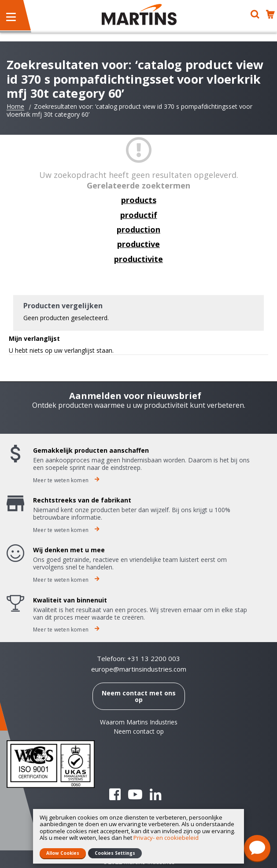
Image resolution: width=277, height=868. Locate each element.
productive (138, 244)
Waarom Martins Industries (139, 722)
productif (139, 215)
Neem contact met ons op (139, 696)
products (139, 200)
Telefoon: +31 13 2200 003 (138, 658)
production (138, 229)
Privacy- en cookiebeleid (166, 838)
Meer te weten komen (66, 480)
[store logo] (139, 15)
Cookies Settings (115, 853)
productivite (138, 259)
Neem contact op (139, 731)
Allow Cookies (63, 853)
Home (15, 107)
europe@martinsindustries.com (139, 669)
